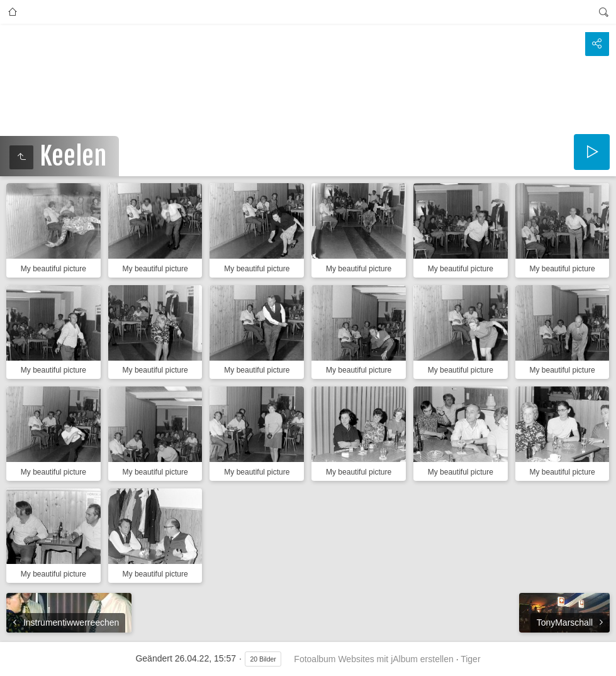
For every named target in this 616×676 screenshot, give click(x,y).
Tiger (470, 659)
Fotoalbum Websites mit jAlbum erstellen (373, 659)
